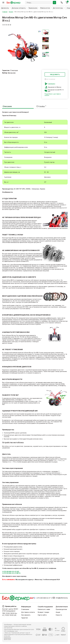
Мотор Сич (12, 73)
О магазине (25, 609)
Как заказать (26, 615)
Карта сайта (42, 615)
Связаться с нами (44, 609)
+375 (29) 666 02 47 (43, 598)
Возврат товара (43, 612)
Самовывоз (52, 84)
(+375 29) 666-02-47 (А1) (11, 572)
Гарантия (24, 618)
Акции (58, 612)
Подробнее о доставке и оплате (53, 95)
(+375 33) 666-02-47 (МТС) (11, 573)
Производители (61, 609)
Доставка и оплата (28, 612)
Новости (59, 615)
